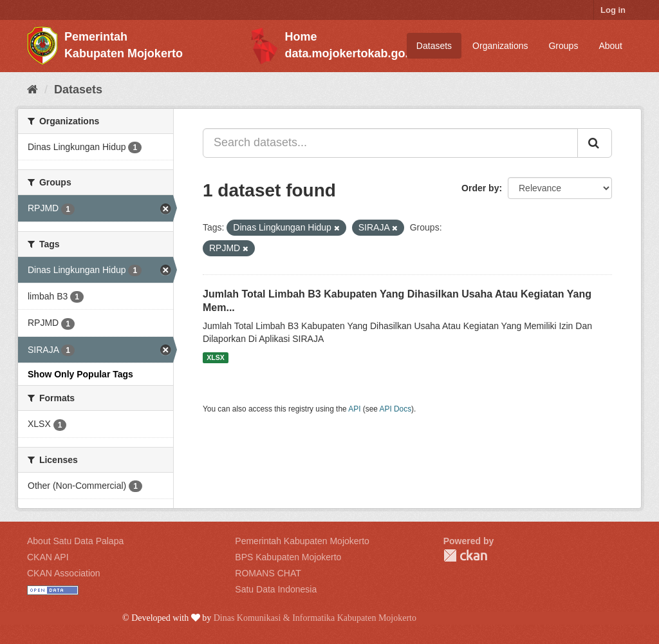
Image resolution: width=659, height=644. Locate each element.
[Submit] (595, 143)
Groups (563, 46)
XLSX (215, 357)
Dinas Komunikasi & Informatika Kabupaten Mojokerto (315, 618)
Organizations (500, 46)
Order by (480, 188)
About (610, 46)
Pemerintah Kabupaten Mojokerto (302, 541)
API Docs (396, 409)
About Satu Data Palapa (75, 541)
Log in (613, 10)
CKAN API (48, 557)
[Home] (32, 90)
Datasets (434, 46)
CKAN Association (64, 573)
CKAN (465, 555)
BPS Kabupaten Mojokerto (288, 557)
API (354, 409)
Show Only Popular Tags (80, 374)
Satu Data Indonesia (276, 589)
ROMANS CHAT (268, 573)
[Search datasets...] (390, 143)
